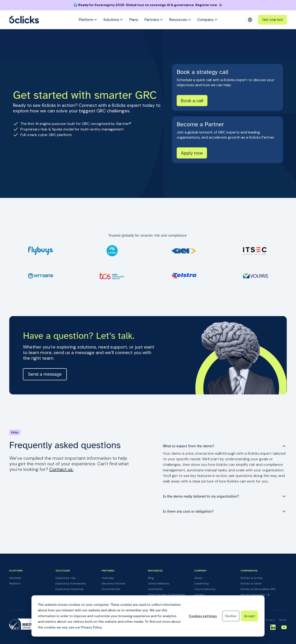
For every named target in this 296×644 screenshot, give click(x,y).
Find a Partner (111, 589)
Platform (15, 584)
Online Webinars (159, 584)
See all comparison (255, 595)
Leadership (202, 584)
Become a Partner (114, 584)
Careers (200, 595)
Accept (250, 616)
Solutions (15, 578)
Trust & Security (205, 589)
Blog (151, 578)
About (198, 578)
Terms (283, 620)
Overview (108, 578)
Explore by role (65, 578)
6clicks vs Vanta (251, 584)
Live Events (155, 589)
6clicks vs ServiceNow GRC (258, 589)
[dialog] (148, 616)
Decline (231, 616)
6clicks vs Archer (252, 578)
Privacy (270, 620)
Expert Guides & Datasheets (167, 595)
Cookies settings (203, 616)
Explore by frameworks (71, 584)
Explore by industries (69, 589)
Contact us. (61, 469)
